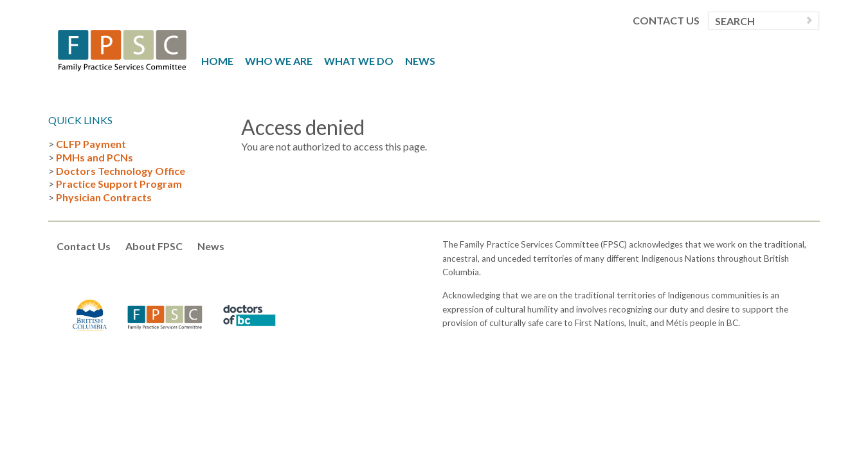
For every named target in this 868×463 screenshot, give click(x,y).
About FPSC (154, 246)
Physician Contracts (104, 197)
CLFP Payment (91, 144)
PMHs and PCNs (95, 157)
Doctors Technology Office (121, 171)
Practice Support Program (119, 184)
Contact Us (666, 21)
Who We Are (279, 61)
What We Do (359, 61)
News (420, 61)
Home (217, 61)
